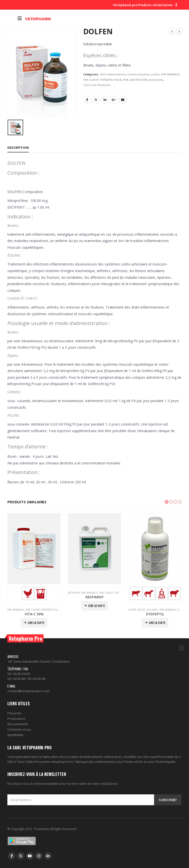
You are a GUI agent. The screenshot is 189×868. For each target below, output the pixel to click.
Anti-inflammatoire (113, 74)
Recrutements (18, 724)
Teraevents (42, 829)
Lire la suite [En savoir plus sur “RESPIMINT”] (96, 606)
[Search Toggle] (11, 18)
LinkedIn (105, 100)
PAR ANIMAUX (170, 74)
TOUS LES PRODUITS (97, 85)
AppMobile (15, 735)
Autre (132, 610)
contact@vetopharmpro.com (29, 691)
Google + (114, 100)
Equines (144, 74)
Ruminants (156, 80)
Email (123, 100)
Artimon (74, 593)
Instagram (39, 856)
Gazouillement (96, 100)
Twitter (21, 856)
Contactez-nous (19, 729)
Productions (16, 719)
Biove (142, 610)
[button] (167, 502)
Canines (132, 74)
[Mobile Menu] (20, 18)
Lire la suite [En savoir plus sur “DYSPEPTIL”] (157, 623)
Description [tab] (18, 147)
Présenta (14, 713)
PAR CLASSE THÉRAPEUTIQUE (102, 80)
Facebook (87, 100)
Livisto (155, 74)
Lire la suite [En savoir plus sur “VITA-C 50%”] (36, 623)
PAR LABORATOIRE (135, 80)
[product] (34, 557)
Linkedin (48, 856)
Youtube (30, 856)
